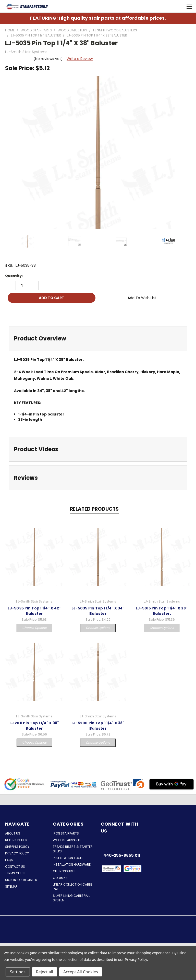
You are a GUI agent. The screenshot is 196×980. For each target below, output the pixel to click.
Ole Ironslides (64, 871)
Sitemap (11, 886)
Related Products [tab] (94, 509)
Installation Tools (68, 858)
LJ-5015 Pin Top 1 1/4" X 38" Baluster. (162, 611)
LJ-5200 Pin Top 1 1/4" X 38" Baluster (98, 726)
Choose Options (34, 628)
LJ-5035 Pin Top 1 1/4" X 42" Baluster (34, 611)
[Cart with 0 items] (180, 6)
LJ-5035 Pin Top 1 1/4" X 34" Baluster (98, 611)
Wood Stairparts (67, 840)
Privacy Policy (17, 853)
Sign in (11, 880)
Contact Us (15, 867)
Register (30, 880)
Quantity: (14, 276)
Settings (18, 972)
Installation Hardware (72, 865)
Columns (60, 878)
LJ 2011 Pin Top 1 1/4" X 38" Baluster (34, 726)
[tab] (98, 339)
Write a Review (80, 59)
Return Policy (16, 840)
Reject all (45, 972)
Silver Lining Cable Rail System (71, 898)
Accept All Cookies (81, 972)
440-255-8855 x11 (122, 855)
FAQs (9, 860)
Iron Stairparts (66, 833)
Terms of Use (16, 873)
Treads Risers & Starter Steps (73, 849)
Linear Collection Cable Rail (72, 887)
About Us (13, 833)
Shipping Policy (17, 847)
